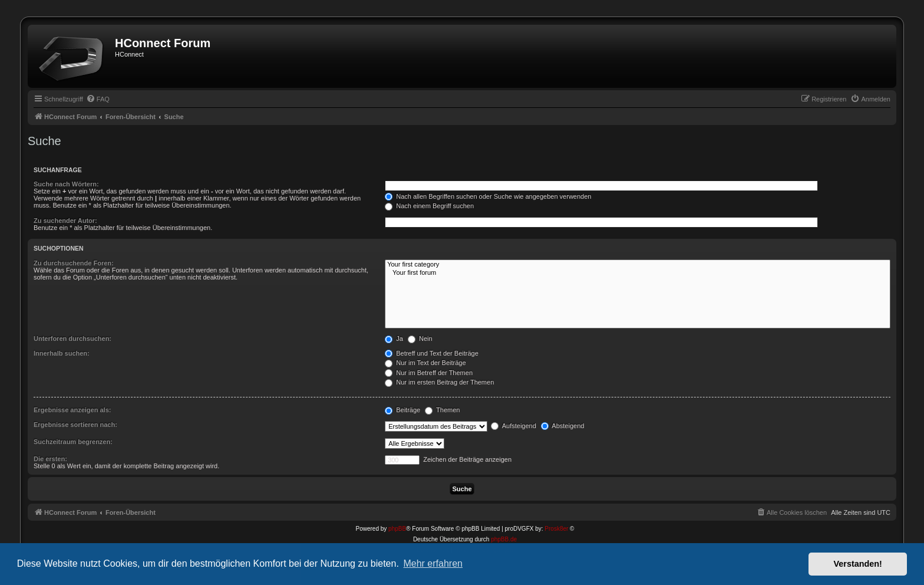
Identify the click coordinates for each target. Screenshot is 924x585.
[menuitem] (98, 99)
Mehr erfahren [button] (433, 563)
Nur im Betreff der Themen (429, 373)
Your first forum (638, 273)
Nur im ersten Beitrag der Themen (439, 382)
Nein (420, 338)
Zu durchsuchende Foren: (74, 263)
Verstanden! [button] (858, 564)
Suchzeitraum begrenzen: (73, 442)
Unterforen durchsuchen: (72, 338)
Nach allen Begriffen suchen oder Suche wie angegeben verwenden (488, 196)
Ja (394, 338)
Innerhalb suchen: (62, 353)
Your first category (638, 265)
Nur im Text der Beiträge (425, 363)
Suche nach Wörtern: (66, 184)
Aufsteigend (514, 426)
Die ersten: (50, 459)
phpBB (397, 529)
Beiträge (402, 410)
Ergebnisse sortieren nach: (75, 425)
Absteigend (563, 426)
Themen (442, 410)
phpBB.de (504, 539)
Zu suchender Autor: (65, 221)
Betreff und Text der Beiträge (432, 353)
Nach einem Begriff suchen (429, 206)
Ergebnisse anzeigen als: (72, 410)
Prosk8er (556, 529)
